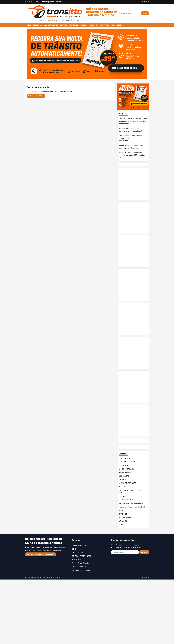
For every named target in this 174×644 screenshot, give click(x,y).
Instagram (145, 2)
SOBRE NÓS (37, 25)
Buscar (145, 13)
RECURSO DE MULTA (127, 500)
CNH (74, 549)
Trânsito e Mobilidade (127, 518)
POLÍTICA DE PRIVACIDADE (79, 25)
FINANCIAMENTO (126, 472)
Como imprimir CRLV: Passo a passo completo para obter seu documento (131, 138)
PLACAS (122, 496)
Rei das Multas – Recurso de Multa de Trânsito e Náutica (102, 12)
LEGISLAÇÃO (124, 476)
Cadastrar (144, 552)
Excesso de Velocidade (81, 570)
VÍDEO (122, 525)
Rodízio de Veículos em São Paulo (132, 507)
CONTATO (64, 25)
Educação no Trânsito (81, 563)
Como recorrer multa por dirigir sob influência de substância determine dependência (133, 121)
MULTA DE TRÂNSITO (128, 483)
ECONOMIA (124, 465)
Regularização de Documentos (131, 503)
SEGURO (122, 510)
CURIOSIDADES (125, 458)
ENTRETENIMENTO (127, 469)
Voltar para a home (36, 96)
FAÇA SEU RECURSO (51, 25)
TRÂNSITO (123, 514)
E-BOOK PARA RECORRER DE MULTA (109, 25)
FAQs (92, 25)
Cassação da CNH (79, 545)
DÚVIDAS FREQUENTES (128, 462)
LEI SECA (123, 480)
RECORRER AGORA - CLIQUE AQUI (41, 554)
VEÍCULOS (123, 521)
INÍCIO (29, 25)
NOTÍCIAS (123, 487)
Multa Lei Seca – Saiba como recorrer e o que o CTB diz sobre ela (132, 155)
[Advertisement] (146, 184)
